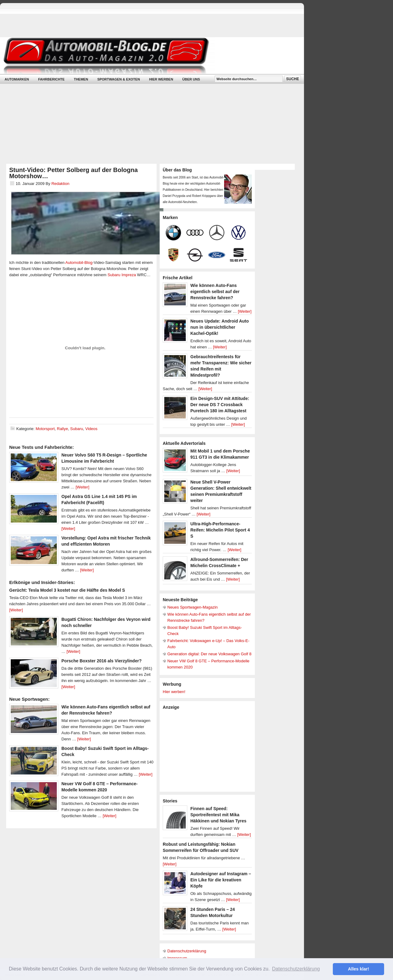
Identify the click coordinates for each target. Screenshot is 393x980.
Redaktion (60, 184)
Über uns (191, 79)
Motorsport (45, 429)
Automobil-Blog (147, 55)
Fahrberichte (51, 79)
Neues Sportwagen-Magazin (193, 607)
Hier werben (161, 79)
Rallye (62, 429)
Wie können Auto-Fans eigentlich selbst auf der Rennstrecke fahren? (215, 292)
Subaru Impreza (122, 275)
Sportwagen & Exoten (119, 79)
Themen (81, 79)
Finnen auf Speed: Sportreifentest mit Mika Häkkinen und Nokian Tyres (218, 815)
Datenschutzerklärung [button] (296, 969)
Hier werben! (174, 692)
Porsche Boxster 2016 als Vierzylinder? (101, 661)
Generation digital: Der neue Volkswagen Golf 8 (209, 654)
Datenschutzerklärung (187, 951)
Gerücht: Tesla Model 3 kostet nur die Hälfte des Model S (67, 590)
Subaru (77, 429)
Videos (91, 429)
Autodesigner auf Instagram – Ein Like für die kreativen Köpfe (221, 880)
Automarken (17, 79)
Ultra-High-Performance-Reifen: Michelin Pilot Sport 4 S (220, 530)
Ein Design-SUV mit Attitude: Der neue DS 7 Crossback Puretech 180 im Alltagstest (220, 405)
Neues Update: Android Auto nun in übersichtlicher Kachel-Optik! (220, 327)
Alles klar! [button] (358, 969)
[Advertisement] (209, 750)
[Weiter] (82, 487)
